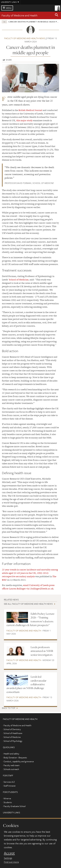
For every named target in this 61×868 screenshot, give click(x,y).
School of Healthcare (13, 733)
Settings (8, 858)
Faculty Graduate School (15, 806)
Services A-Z (9, 782)
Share (9, 60)
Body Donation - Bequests (15, 757)
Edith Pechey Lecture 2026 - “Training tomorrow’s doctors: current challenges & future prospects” (30, 619)
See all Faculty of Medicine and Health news (28, 604)
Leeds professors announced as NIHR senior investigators (42, 651)
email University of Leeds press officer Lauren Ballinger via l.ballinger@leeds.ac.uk (28, 587)
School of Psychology (13, 741)
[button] (57, 15)
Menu (9, 8)
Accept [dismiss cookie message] (9, 853)
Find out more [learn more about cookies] (11, 862)
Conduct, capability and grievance (19, 761)
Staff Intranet (10, 786)
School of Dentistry (12, 729)
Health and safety (11, 754)
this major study (24, 120)
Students (8, 802)
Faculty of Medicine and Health (20, 15)
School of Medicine (19, 280)
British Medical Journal (30, 110)
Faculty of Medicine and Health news (25, 38)
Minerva (7, 798)
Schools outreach (11, 769)
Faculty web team (12, 765)
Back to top (9, 708)
